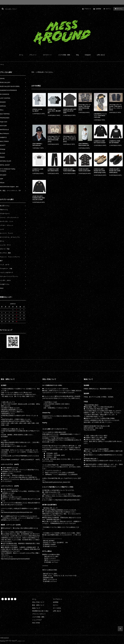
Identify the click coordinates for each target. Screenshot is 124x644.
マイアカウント (58, 599)
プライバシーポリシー (39, 614)
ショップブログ (37, 620)
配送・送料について (38, 605)
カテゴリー (48, 55)
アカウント (88, 9)
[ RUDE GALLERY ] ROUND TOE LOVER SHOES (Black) (115, 171)
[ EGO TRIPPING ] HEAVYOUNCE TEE (84, 145)
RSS (34, 623)
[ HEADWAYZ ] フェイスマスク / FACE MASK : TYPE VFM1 (100, 116)
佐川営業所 (4, 437)
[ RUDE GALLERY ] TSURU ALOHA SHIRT (85, 170)
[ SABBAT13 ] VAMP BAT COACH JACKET (100, 142)
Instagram (88, 55)
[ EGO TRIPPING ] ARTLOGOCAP (37, 145)
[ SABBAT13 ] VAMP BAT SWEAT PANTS (53, 170)
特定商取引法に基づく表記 (40, 611)
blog (77, 55)
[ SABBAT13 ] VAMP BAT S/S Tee (38, 170)
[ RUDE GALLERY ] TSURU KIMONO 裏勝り (69, 170)
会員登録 (98, 9)
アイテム (118, 9)
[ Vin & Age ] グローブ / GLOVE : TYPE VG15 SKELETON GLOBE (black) (85, 107)
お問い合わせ (101, 55)
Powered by (12, 641)
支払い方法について (38, 602)
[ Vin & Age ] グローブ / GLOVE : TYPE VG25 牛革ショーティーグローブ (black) (116, 107)
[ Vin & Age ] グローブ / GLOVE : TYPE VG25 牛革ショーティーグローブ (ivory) (69, 139)
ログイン (108, 9)
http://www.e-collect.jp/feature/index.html (67, 500)
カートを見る (57, 608)
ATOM (38, 623)
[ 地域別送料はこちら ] (8, 414)
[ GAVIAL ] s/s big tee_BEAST (37, 110)
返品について (36, 608)
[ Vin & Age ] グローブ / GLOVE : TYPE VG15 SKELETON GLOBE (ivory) (54, 139)
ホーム (21, 55)
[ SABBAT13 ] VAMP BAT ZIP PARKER (115, 142)
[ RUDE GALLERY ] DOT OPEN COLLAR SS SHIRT (70, 111)
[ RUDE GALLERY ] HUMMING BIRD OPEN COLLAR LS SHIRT (39, 198)
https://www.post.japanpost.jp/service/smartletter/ (15, 559)
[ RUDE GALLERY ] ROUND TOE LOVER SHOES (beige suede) (100, 171)
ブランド (33, 55)
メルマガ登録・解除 (64, 55)
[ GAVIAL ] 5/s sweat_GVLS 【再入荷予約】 (54, 111)
